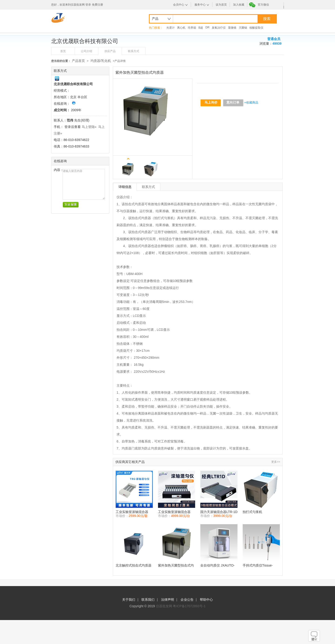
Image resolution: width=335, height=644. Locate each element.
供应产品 (110, 51)
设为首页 (221, 5)
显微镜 (232, 28)
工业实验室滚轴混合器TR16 (174, 512)
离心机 (181, 28)
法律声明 (167, 600)
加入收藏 (239, 5)
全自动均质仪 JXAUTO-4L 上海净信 (218, 565)
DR (207, 27)
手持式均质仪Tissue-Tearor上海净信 (258, 565)
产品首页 (78, 61)
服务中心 (200, 5)
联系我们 (148, 600)
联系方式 (134, 51)
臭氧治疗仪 (219, 28)
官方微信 (263, 5)
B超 (201, 28)
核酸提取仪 (256, 28)
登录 (88, 5)
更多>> (276, 462)
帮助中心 (206, 600)
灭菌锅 (243, 28)
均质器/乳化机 (101, 61)
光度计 (171, 28)
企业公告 (187, 600)
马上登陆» (89, 127)
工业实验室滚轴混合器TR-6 (132, 512)
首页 (63, 51)
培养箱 (192, 28)
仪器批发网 (164, 606)
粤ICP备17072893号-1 (189, 606)
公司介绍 (87, 51)
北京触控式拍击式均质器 (134, 565)
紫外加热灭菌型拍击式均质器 (176, 565)
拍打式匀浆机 (252, 512)
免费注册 (97, 5)
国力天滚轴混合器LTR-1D (219, 512)
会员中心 (179, 5)
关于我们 (129, 600)
